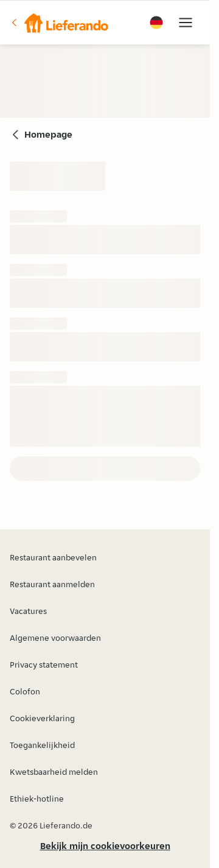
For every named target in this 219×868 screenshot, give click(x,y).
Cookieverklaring (42, 718)
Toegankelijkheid (42, 745)
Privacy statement (44, 665)
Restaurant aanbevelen (53, 557)
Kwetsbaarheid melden (54, 772)
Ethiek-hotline (37, 799)
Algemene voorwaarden (55, 638)
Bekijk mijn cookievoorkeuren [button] (105, 846)
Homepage (48, 134)
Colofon (25, 691)
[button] (59, 23)
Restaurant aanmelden (52, 584)
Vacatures (28, 611)
